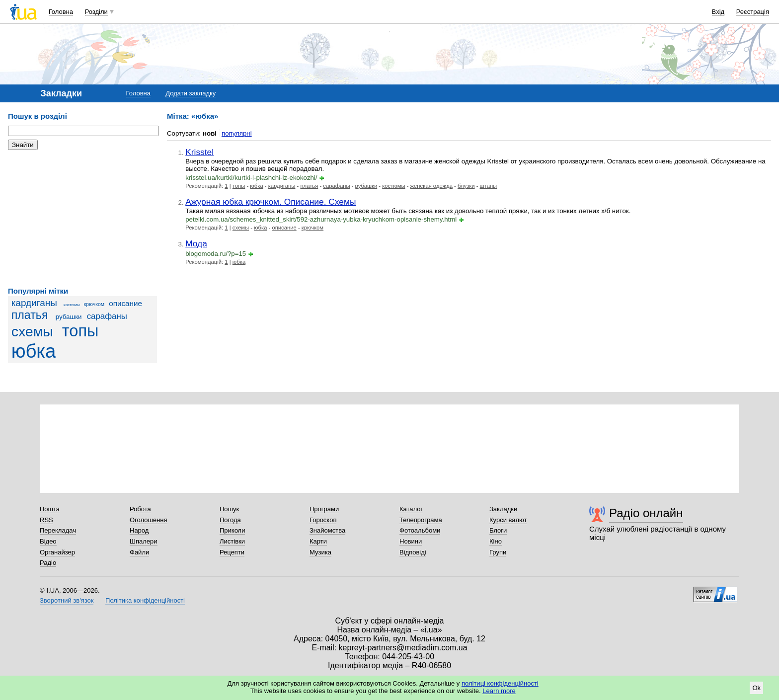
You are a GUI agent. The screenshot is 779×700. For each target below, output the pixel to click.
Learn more (499, 691)
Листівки (232, 541)
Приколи (232, 530)
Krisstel (199, 152)
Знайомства (327, 530)
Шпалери (144, 541)
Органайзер (57, 552)
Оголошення (149, 520)
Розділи (96, 12)
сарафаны (107, 316)
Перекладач (58, 530)
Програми (324, 509)
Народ (139, 530)
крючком (94, 304)
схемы (32, 331)
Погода (230, 520)
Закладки (503, 509)
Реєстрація (753, 12)
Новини (411, 541)
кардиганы (34, 303)
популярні (237, 133)
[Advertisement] (82, 219)
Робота (140, 509)
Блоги (498, 530)
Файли (139, 552)
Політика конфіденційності (145, 600)
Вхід (718, 12)
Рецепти (232, 552)
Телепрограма (421, 520)
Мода (196, 243)
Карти (318, 541)
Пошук (229, 509)
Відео (48, 541)
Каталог (411, 509)
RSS (46, 520)
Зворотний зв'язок (67, 600)
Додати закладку (191, 93)
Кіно (496, 541)
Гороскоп (323, 520)
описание (125, 303)
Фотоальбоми (420, 530)
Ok (756, 688)
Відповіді (413, 552)
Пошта (50, 509)
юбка (34, 351)
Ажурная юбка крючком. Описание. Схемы (271, 202)
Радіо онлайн (646, 513)
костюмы (72, 305)
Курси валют (508, 520)
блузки (466, 186)
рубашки (69, 317)
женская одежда (431, 186)
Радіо (48, 563)
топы (80, 331)
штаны (489, 186)
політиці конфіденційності (500, 683)
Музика (320, 552)
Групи (498, 552)
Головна (61, 12)
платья (30, 315)
